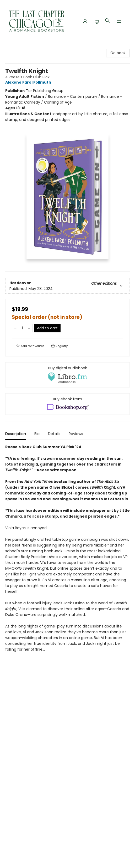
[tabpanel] (67, 556)
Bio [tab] (37, 434)
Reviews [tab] (76, 434)
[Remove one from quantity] (15, 328)
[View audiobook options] (67, 375)
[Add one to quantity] (29, 328)
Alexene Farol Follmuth (29, 82)
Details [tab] (54, 434)
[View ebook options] (67, 404)
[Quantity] (22, 328)
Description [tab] (16, 434)
